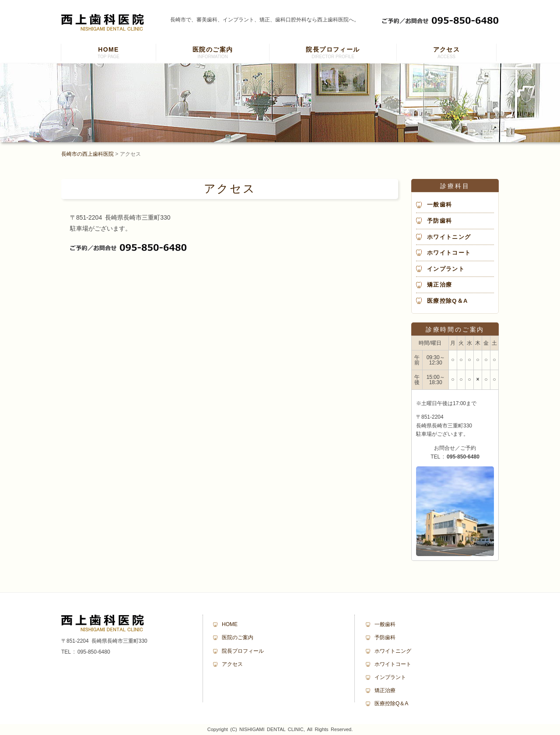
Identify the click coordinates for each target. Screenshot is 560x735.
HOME (108, 53)
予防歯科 (439, 221)
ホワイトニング (449, 237)
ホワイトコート (449, 253)
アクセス (447, 53)
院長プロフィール (333, 53)
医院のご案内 (213, 53)
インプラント (446, 269)
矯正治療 (439, 285)
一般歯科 (439, 205)
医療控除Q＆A (448, 301)
